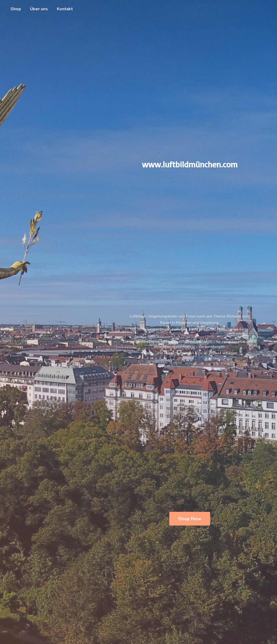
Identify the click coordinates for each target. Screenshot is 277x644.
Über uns (39, 9)
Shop (16, 9)
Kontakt (65, 9)
